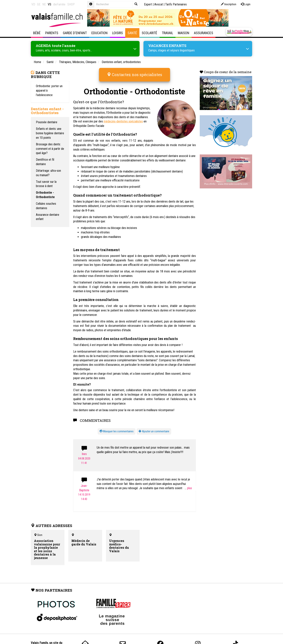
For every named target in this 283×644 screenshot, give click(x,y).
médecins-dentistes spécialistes (123, 119)
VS (49, 4)
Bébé (37, 33)
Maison (184, 33)
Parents (52, 33)
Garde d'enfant (75, 33)
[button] (117, 429)
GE (39, 4)
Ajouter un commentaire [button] (154, 429)
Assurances (204, 33)
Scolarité (149, 33)
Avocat (159, 4)
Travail (168, 33)
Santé (132, 33)
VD (33, 4)
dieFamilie (59, 4)
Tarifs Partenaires (176, 4)
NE (44, 4)
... (188, 486)
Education (99, 33)
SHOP (71, 4)
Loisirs (118, 33)
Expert (148, 4)
